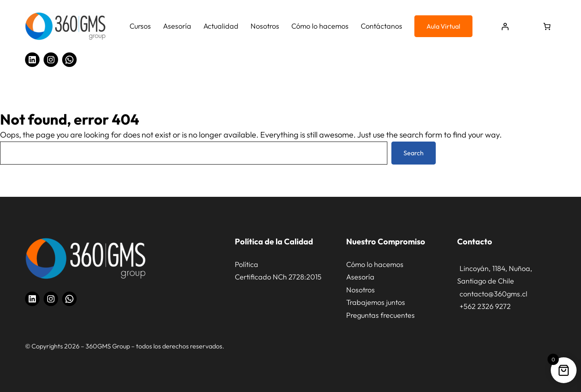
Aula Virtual (443, 26)
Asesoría (360, 277)
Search (414, 153)
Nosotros (361, 290)
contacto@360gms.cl (493, 294)
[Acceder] (505, 26)
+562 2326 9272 (485, 306)
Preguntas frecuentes (380, 315)
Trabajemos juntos (376, 302)
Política (247, 264)
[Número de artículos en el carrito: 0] (547, 26)
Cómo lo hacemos (375, 264)
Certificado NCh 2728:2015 (278, 277)
